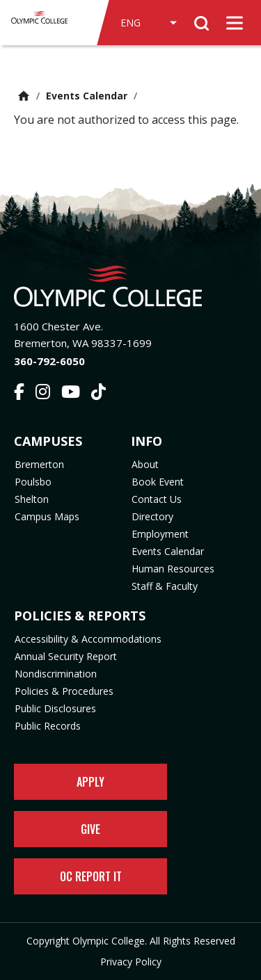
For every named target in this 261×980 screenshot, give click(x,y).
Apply (90, 782)
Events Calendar (87, 96)
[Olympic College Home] (130, 286)
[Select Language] (148, 23)
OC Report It (91, 876)
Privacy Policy (131, 962)
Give (90, 829)
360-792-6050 (49, 361)
